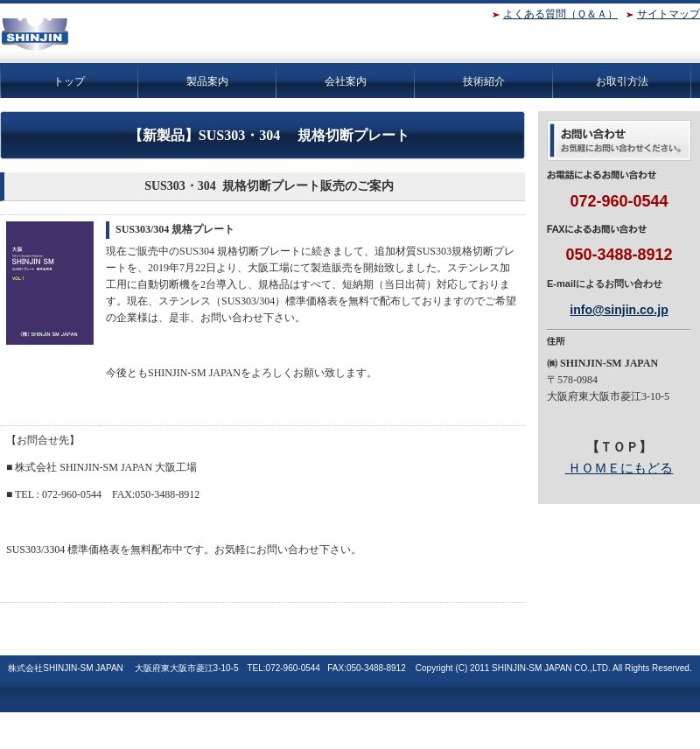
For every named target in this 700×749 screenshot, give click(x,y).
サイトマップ (668, 14)
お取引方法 (622, 81)
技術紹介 (484, 81)
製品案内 (207, 81)
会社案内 (346, 81)
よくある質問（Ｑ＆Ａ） (560, 14)
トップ (69, 81)
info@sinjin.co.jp (619, 310)
